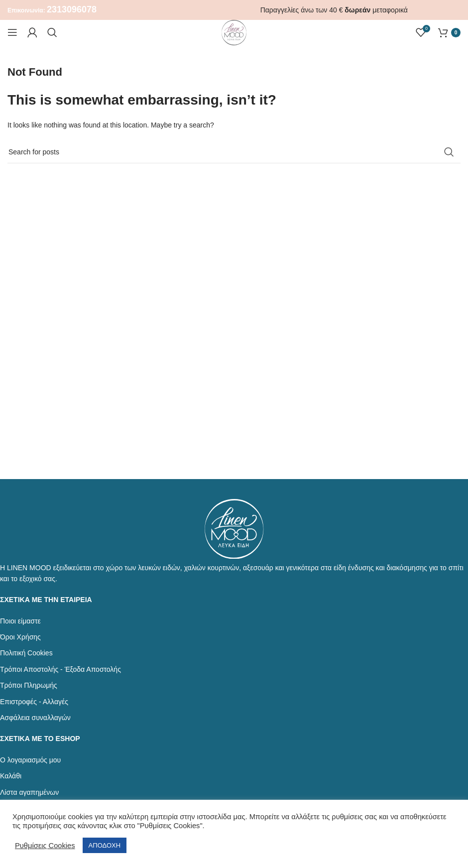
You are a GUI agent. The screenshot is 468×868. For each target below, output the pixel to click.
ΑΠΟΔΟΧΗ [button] (105, 845)
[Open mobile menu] (12, 32)
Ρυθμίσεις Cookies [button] (45, 846)
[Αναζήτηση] (52, 32)
